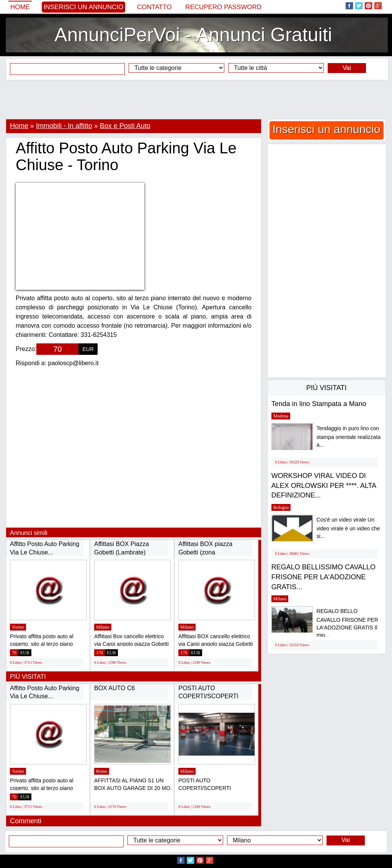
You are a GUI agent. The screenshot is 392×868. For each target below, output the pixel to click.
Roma (102, 771)
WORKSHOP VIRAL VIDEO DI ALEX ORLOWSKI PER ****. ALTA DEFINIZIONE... (324, 485)
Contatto (154, 7)
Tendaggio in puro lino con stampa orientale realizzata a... (349, 436)
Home (20, 7)
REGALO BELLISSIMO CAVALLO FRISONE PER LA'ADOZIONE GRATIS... (323, 577)
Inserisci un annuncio (84, 7)
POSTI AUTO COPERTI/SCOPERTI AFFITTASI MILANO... (209, 696)
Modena (281, 416)
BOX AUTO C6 (114, 688)
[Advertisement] (196, 99)
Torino (18, 627)
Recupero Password (223, 7)
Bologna (281, 507)
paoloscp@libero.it (73, 363)
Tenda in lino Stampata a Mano (319, 404)
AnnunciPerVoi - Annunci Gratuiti (193, 35)
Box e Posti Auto (125, 126)
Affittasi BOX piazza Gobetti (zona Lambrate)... (205, 552)
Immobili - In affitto (64, 126)
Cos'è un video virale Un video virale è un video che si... (348, 528)
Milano (103, 627)
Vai (347, 68)
